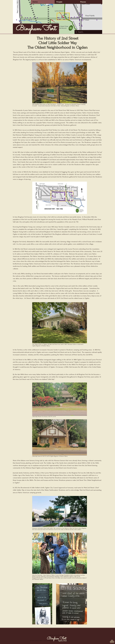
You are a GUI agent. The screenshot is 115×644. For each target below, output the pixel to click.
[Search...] (88, 32)
